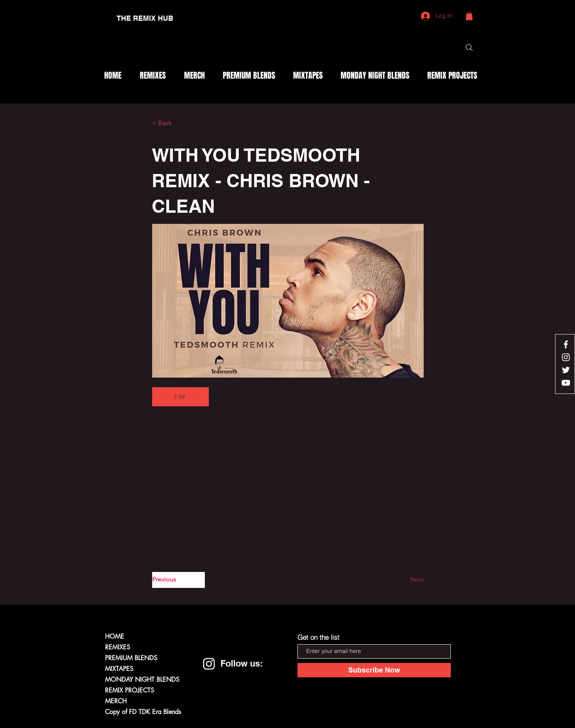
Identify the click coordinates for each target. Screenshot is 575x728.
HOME (115, 636)
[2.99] (180, 397)
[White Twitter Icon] (566, 370)
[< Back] (178, 123)
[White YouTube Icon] (566, 383)
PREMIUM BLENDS (131, 658)
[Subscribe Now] (374, 670)
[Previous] (178, 580)
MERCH (116, 701)
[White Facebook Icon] (566, 344)
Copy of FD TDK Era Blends (143, 712)
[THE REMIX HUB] (145, 18)
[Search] (469, 47)
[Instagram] (209, 664)
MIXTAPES (119, 669)
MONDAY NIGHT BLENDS (142, 680)
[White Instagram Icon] (566, 357)
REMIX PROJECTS (130, 690)
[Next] (404, 580)
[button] (469, 16)
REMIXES (118, 647)
